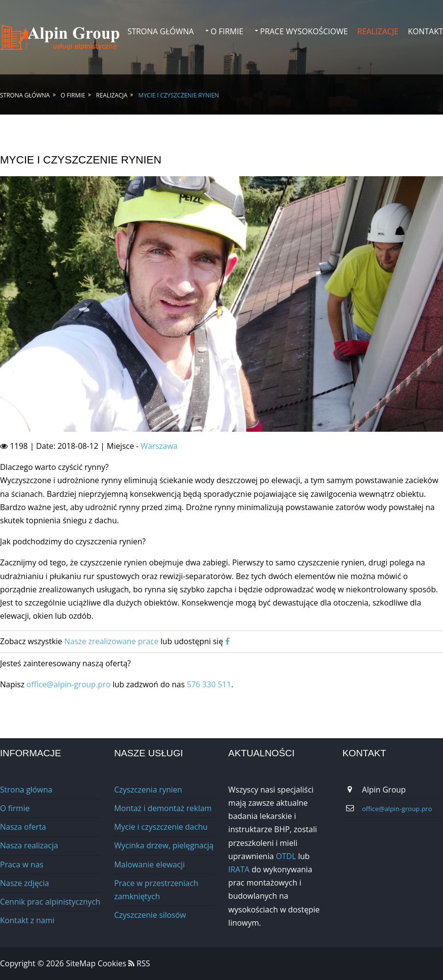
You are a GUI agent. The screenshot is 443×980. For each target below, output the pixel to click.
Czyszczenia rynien (148, 790)
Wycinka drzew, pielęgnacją (164, 845)
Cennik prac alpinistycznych (50, 902)
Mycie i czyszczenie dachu (161, 827)
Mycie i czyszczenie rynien (179, 95)
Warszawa (159, 446)
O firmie (227, 31)
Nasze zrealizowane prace (111, 641)
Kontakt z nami (27, 920)
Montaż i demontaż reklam (163, 808)
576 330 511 (209, 684)
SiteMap (82, 963)
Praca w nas (22, 864)
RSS (139, 963)
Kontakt (425, 31)
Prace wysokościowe (304, 31)
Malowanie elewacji (149, 864)
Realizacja (112, 95)
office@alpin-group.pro (70, 684)
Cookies (112, 963)
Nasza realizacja (29, 845)
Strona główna (161, 31)
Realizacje (378, 31)
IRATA (239, 869)
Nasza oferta (23, 827)
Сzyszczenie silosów (150, 915)
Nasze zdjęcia (24, 883)
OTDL (286, 856)
